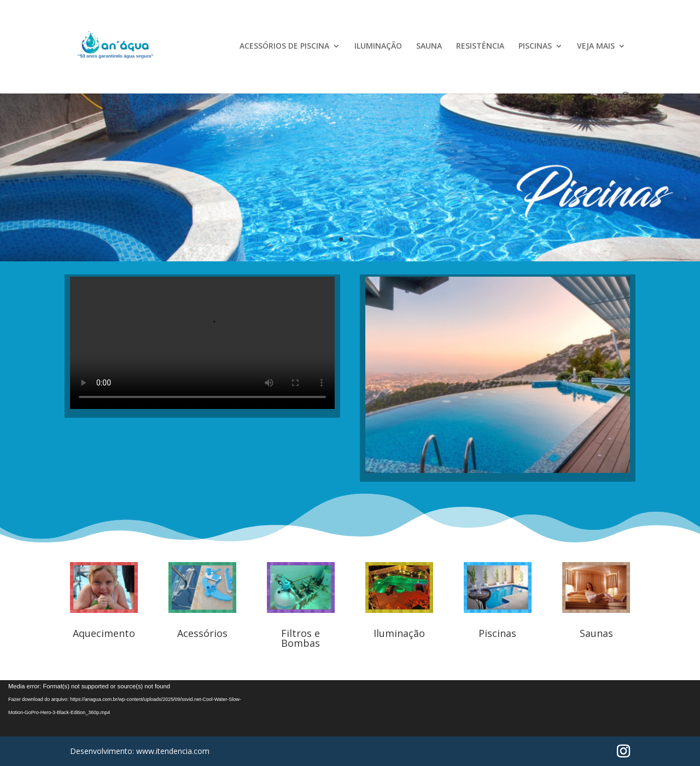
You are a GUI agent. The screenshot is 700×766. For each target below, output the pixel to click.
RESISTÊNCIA (480, 46)
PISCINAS (535, 46)
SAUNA (429, 46)
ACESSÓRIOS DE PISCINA (284, 46)
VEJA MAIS (596, 46)
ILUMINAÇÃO (378, 46)
